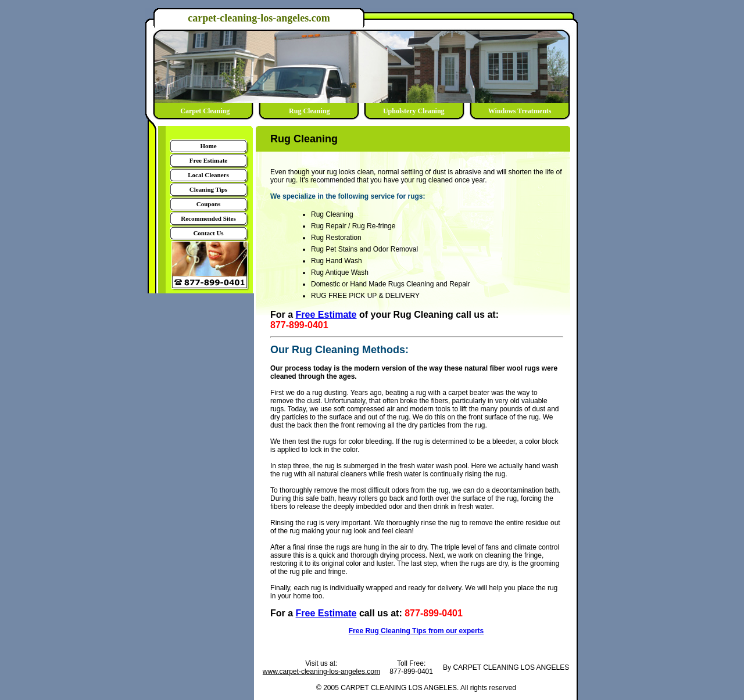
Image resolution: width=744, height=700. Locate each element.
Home (208, 146)
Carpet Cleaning (205, 111)
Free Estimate (208, 160)
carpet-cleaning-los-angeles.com (259, 18)
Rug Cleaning (309, 111)
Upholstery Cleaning (414, 111)
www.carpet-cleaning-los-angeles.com (321, 672)
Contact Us (208, 233)
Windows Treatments (518, 111)
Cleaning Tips (208, 189)
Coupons (209, 204)
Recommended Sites (208, 218)
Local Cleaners (208, 175)
